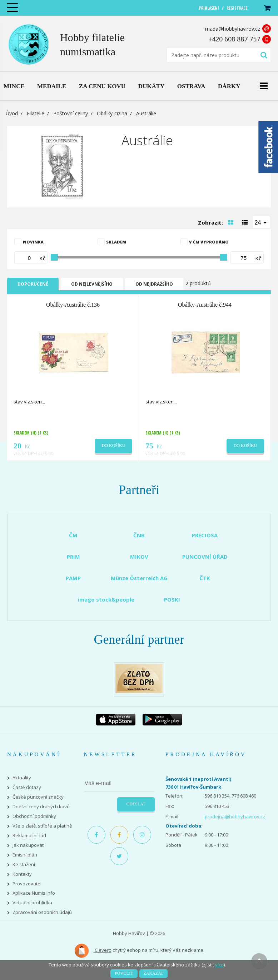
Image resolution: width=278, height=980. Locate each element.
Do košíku (114, 446)
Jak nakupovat (28, 845)
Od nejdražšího (154, 284)
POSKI (172, 599)
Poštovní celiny (71, 113)
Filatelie (36, 113)
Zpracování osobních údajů (42, 912)
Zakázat (153, 973)
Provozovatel (27, 884)
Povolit (124, 973)
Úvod (12, 113)
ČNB (139, 535)
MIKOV (139, 557)
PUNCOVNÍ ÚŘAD (205, 557)
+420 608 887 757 (234, 39)
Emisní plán (25, 855)
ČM (73, 535)
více (219, 965)
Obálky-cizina (112, 113)
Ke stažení (24, 865)
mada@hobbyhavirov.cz (233, 29)
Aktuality (22, 778)
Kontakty (22, 874)
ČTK (205, 578)
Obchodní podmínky (34, 816)
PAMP (73, 578)
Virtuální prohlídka (32, 903)
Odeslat (136, 804)
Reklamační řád (29, 836)
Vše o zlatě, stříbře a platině (42, 826)
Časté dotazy (27, 787)
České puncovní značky (38, 797)
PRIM (73, 557)
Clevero (93, 951)
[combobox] (262, 222)
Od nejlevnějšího (92, 284)
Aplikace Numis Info (34, 893)
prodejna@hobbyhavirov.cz (235, 816)
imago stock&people (106, 599)
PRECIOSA (205, 535)
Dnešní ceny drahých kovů (41, 807)
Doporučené (33, 284)
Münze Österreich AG (139, 578)
